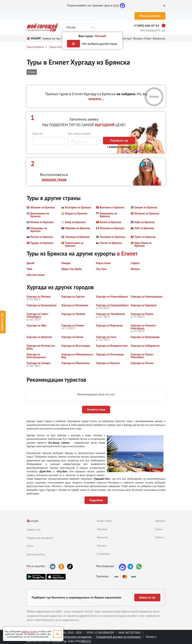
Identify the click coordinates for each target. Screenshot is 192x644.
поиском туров (54, 179)
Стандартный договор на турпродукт (119, 637)
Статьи (159, 529)
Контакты (102, 546)
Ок (57, 634)
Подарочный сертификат (40, 538)
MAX (116, 5)
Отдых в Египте (57, 47)
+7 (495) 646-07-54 (146, 26)
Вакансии (160, 521)
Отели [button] (32, 72)
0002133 (86, 641)
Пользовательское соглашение (72, 637)
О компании (103, 554)
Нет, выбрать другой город (99, 44)
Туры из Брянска (35, 47)
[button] (41, 207)
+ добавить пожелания (119, 147)
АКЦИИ (33, 521)
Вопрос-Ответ (104, 521)
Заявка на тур (34, 530)
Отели (30, 546)
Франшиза (103, 537)
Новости (160, 537)
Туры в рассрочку (36, 554)
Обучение (102, 529)
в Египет (127, 254)
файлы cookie (29, 631)
